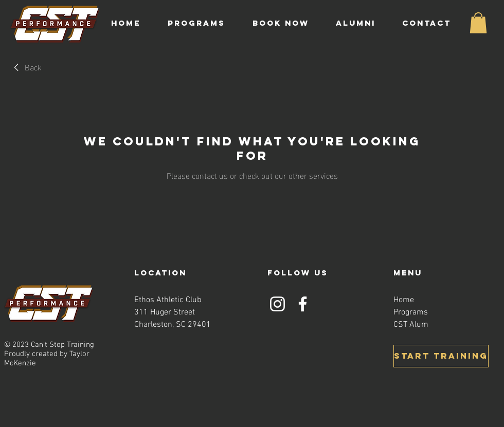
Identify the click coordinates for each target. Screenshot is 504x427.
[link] (26, 67)
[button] (202, 23)
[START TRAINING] (441, 356)
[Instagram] (277, 304)
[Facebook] (303, 304)
